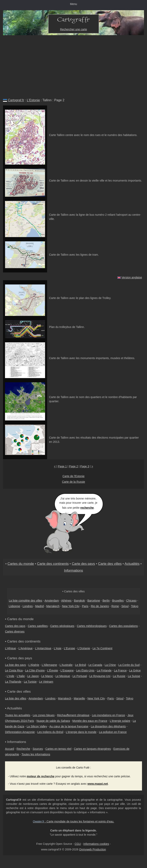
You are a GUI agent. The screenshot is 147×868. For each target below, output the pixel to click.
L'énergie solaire (120, 721)
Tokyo (135, 606)
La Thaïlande (13, 682)
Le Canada (95, 665)
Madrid (40, 606)
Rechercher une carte (74, 29)
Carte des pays (83, 564)
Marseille (79, 698)
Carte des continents (53, 564)
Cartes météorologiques (92, 626)
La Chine (110, 665)
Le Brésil (81, 665)
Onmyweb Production (93, 849)
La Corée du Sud (129, 665)
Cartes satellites (38, 626)
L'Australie (66, 665)
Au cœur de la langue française (69, 726)
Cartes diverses (15, 632)
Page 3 (85, 466)
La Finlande (104, 670)
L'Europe (69, 648)
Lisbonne (14, 606)
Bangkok (79, 601)
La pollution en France (113, 732)
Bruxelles (118, 601)
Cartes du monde (21, 564)
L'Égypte (52, 670)
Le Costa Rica (14, 670)
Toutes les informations (36, 754)
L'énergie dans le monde (81, 732)
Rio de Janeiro (100, 606)
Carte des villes (110, 564)
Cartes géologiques (62, 626)
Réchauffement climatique (73, 715)
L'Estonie (33, 100)
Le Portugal (80, 676)
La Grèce (135, 670)
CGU (78, 844)
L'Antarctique (43, 648)
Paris (85, 606)
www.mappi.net (98, 784)
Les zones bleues (44, 715)
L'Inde (11, 676)
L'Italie (21, 676)
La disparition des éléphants (108, 726)
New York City (71, 606)
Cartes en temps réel (58, 749)
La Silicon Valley (37, 726)
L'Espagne (67, 670)
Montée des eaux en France (90, 721)
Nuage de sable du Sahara (53, 721)
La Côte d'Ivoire (35, 670)
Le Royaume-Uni (100, 676)
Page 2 (73, 466)
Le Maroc (47, 676)
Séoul (125, 606)
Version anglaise (132, 277)
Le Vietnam (46, 682)
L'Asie (58, 648)
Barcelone (94, 601)
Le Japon (33, 676)
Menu (73, 4)
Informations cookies (96, 844)
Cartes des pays (15, 626)
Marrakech (53, 606)
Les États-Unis (85, 670)
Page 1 (62, 466)
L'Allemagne (49, 665)
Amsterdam (52, 601)
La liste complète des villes (26, 601)
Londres (28, 606)
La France (120, 670)
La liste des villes (16, 698)
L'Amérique (25, 648)
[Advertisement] (73, 65)
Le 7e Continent (102, 648)
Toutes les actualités (18, 715)
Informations (74, 570)
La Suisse (134, 676)
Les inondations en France (108, 715)
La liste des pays (15, 665)
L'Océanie (84, 648)
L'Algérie (34, 665)
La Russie (119, 676)
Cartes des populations (123, 626)
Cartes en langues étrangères (92, 749)
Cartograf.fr (16, 100)
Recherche (23, 749)
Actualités (132, 564)
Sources (38, 749)
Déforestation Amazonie (20, 732)
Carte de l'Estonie (73, 476)
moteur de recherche (41, 776)
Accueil (10, 749)
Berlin (106, 601)
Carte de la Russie (73, 482)
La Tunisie (30, 682)
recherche (87, 508)
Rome (115, 606)
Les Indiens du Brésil (50, 732)
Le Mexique (63, 676)
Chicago (131, 601)
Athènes (66, 601)
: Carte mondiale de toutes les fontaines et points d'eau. (73, 821)
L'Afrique (11, 648)
